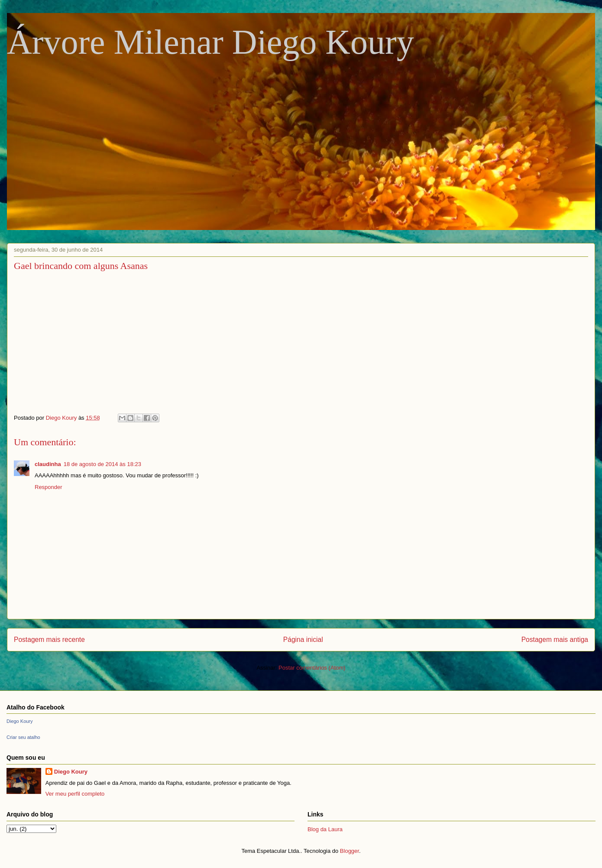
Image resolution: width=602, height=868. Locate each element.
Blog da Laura (325, 829)
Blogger (350, 851)
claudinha (48, 464)
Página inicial (303, 640)
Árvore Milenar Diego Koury (210, 42)
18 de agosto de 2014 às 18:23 (102, 464)
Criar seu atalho (23, 737)
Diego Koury (20, 721)
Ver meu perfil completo (75, 794)
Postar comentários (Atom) (312, 668)
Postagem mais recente (49, 640)
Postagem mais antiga (555, 640)
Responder (49, 487)
